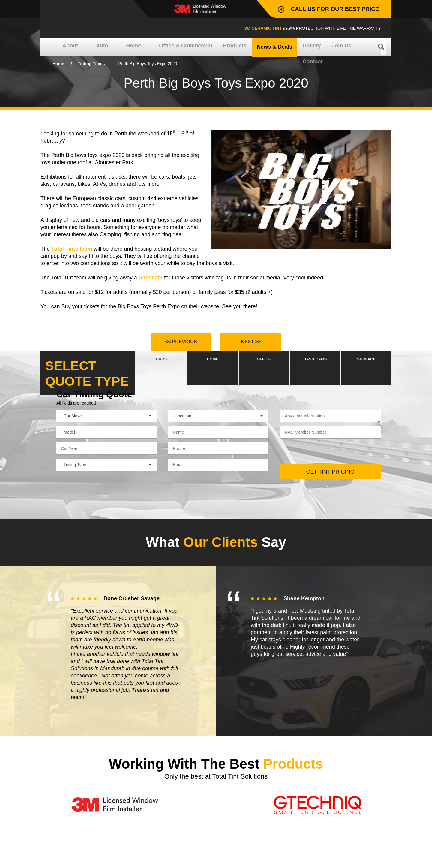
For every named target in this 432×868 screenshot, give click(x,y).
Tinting (91, 64)
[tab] (161, 373)
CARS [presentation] (161, 373)
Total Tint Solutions (90, 20)
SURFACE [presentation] (366, 373)
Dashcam (151, 278)
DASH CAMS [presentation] (315, 373)
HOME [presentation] (213, 373)
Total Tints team (72, 249)
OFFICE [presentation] (264, 373)
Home (58, 64)
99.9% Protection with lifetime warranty (282, 27)
